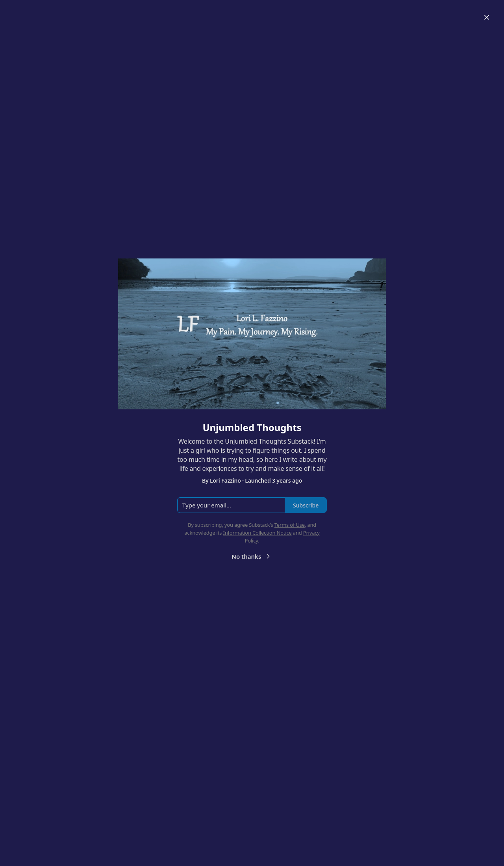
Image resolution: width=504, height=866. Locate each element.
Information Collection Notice (257, 533)
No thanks (252, 556)
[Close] (487, 17)
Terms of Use (290, 525)
